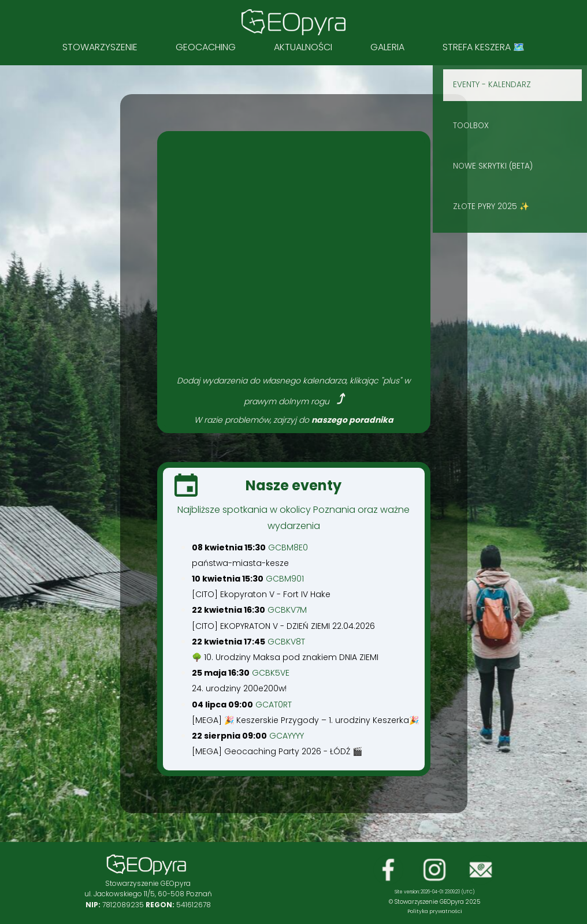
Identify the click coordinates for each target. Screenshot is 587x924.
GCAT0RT (274, 705)
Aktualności (303, 47)
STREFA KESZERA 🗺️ (484, 47)
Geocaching (206, 47)
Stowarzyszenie (100, 47)
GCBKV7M (287, 610)
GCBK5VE (271, 673)
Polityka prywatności (435, 911)
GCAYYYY (287, 736)
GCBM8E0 (288, 547)
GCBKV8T (286, 642)
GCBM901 (285, 579)
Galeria (387, 47)
